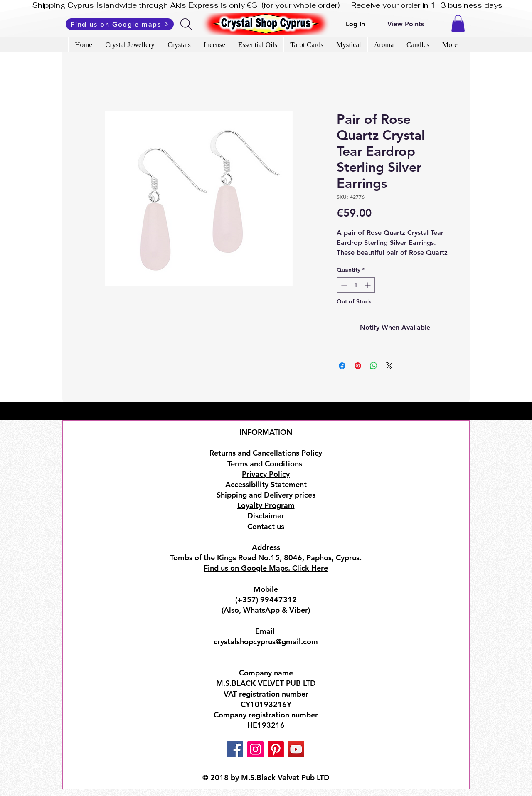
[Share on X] (389, 366)
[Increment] (368, 285)
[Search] (187, 24)
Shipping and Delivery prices (266, 495)
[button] (458, 23)
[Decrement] (343, 285)
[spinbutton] (356, 285)
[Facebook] (235, 749)
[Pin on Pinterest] (358, 366)
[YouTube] (296, 749)
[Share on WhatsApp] (374, 366)
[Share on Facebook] (342, 366)
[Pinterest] (276, 749)
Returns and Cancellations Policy (266, 453)
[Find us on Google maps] (120, 24)
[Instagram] (255, 749)
